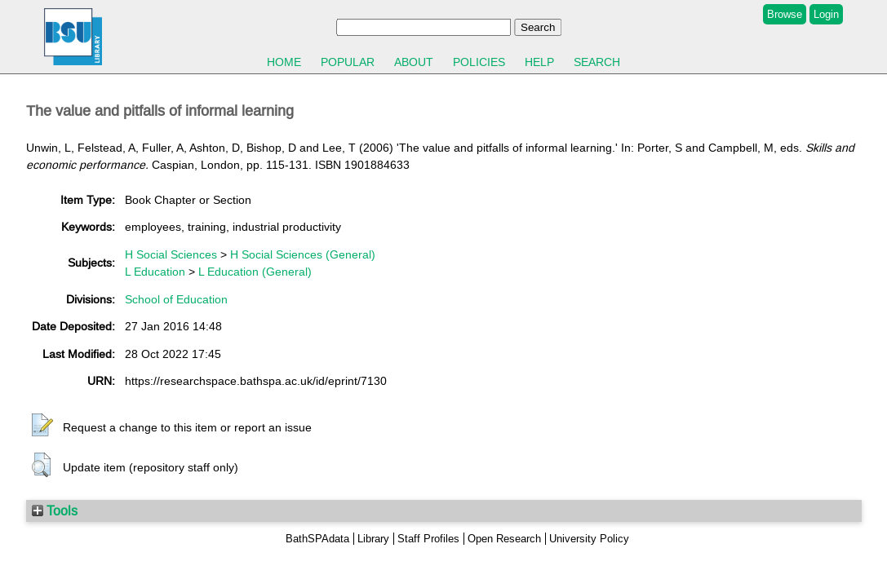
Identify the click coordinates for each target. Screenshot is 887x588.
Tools (55, 511)
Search (597, 62)
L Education (155, 272)
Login (826, 14)
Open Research (504, 539)
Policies (479, 62)
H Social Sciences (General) (303, 254)
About (414, 62)
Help (539, 62)
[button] (42, 426)
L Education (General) (255, 272)
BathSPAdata (317, 539)
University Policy (589, 539)
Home (284, 62)
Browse (785, 14)
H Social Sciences (171, 254)
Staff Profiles (428, 539)
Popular (348, 62)
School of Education (176, 299)
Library (373, 539)
